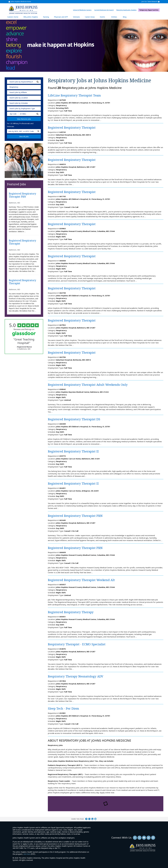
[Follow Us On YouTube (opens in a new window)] (144, 838)
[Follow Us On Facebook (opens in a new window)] (135, 838)
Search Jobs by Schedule (19, 103)
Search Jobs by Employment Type (22, 108)
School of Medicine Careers (83, 10)
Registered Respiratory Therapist (22, 242)
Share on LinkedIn (92, 819)
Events (102, 17)
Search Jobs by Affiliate (18, 92)
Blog (125, 17)
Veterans (76, 17)
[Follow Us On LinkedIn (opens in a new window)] (149, 838)
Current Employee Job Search (105, 10)
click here (27, 854)
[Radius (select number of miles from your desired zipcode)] (27, 114)
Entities (116, 17)
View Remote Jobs (24, 119)
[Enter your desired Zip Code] (13, 114)
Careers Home (13, 17)
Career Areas (90, 17)
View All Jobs (24, 137)
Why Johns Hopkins (31, 17)
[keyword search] (24, 82)
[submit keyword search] (38, 82)
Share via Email (95, 819)
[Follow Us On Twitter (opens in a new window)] (139, 838)
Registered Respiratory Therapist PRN (22, 195)
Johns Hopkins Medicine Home (21, 2)
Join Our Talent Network (149, 2)
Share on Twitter (89, 819)
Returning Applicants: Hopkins (127, 10)
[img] (23, 10)
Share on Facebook (86, 819)
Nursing (47, 17)
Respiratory (14, 87)
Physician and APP (62, 17)
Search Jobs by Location (19, 98)
